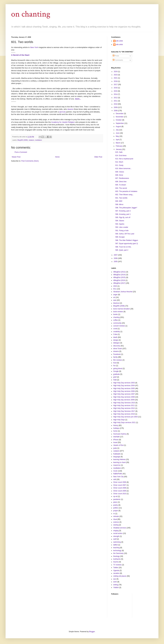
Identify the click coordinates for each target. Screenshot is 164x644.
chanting (116, 317)
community (117, 323)
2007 (116, 255)
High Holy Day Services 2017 (124, 411)
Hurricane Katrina (120, 434)
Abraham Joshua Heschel (123, 292)
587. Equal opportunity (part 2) (127, 244)
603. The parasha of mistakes (126, 191)
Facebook (117, 354)
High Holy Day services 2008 (124, 397)
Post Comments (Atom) (30, 161)
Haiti (115, 380)
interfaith (116, 437)
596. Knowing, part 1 (123, 214)
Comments (118, 60)
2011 (116, 101)
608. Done (119, 175)
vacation (116, 573)
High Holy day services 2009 (124, 400)
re (114, 514)
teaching (116, 548)
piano (115, 502)
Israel (115, 442)
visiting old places (120, 576)
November (120, 117)
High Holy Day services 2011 (124, 405)
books (115, 314)
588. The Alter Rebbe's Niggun (127, 240)
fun (114, 366)
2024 (116, 72)
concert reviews (119, 326)
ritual (115, 519)
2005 (116, 262)
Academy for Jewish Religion (63, 122)
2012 (116, 98)
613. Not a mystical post (124, 159)
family (115, 357)
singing (116, 531)
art (114, 297)
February (119, 146)
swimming (117, 542)
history (116, 425)
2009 (116, 107)
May (118, 136)
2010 (116, 104)
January (119, 149)
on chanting (31, 14)
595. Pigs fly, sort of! (123, 217)
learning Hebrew (119, 459)
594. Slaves (120, 221)
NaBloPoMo (118, 474)
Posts (116, 56)
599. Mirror (119, 204)
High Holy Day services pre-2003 (125, 417)
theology (116, 556)
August (119, 127)
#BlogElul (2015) (119, 277)
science (116, 522)
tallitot (115, 545)
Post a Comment (21, 152)
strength (116, 536)
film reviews (118, 360)
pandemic (117, 499)
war (115, 579)
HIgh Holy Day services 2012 (124, 408)
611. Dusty (119, 165)
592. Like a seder (122, 227)
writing (116, 585)
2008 (116, 111)
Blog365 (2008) (23, 140)
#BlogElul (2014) (119, 275)
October (119, 120)
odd (115, 479)
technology (117, 551)
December (120, 114)
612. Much (119, 162)
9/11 (115, 289)
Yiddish (116, 588)
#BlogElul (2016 (119, 280)
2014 (116, 94)
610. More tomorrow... (123, 168)
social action (118, 533)
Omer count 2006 (120, 482)
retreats (116, 516)
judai (115, 448)
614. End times (121, 156)
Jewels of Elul (118, 445)
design (116, 340)
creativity (117, 332)
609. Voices (120, 172)
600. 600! (119, 201)
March (118, 143)
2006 (116, 258)
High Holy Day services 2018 (124, 414)
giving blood (118, 369)
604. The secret (121, 188)
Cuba (115, 334)
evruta (62, 112)
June (118, 133)
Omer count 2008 (120, 488)
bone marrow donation (122, 309)
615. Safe (119, 152)
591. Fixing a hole (122, 231)
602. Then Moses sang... (125, 195)
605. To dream (121, 185)
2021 (116, 78)
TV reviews (117, 565)
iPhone (116, 440)
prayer (116, 511)
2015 (116, 91)
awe (115, 300)
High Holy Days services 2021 (124, 422)
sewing (116, 525)
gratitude (117, 374)
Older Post (98, 157)
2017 (116, 85)
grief (115, 377)
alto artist (119, 41)
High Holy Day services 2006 (124, 391)
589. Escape (120, 237)
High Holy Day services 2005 (124, 388)
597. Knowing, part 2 (123, 211)
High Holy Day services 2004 (124, 386)
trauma (116, 562)
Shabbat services (120, 528)
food (115, 363)
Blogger (92, 632)
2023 (116, 75)
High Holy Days (119, 420)
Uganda (116, 570)
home (115, 431)
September (120, 123)
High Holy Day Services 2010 (124, 403)
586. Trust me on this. (123, 247)
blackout (116, 303)
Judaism (31, 140)
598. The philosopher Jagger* (126, 208)
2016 (116, 88)
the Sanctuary (118, 553)
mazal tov (117, 465)
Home (57, 157)
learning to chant (119, 462)
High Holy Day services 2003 (124, 383)
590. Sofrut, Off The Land (125, 234)
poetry (116, 505)
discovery (117, 346)
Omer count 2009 (120, 491)
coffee (115, 320)
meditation (38, 140)
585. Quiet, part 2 (122, 250)
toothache (117, 559)
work (115, 582)
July (118, 130)
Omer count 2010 (120, 494)
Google (116, 371)
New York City (118, 477)
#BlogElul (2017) (119, 283)
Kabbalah (117, 454)
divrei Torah (118, 349)
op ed (115, 496)
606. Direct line (121, 182)
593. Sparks (120, 224)
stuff (115, 539)
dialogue (116, 343)
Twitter (116, 568)
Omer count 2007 (120, 485)
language (117, 457)
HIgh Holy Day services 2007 (124, 394)
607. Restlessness (122, 178)
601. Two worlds (121, 198)
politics (116, 508)
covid (115, 329)
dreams (116, 351)
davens (70, 109)
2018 (116, 81)
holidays (116, 428)
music (115, 471)
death (115, 337)
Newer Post (16, 157)
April (118, 140)
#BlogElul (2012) (119, 272)
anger (115, 295)
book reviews (118, 312)
